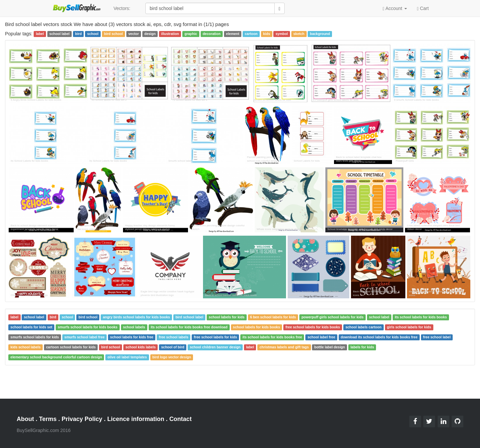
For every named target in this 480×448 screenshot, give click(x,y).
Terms (48, 419)
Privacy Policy (82, 419)
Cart (423, 8)
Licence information (136, 419)
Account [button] (395, 8)
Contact (180, 419)
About (25, 419)
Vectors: (122, 8)
